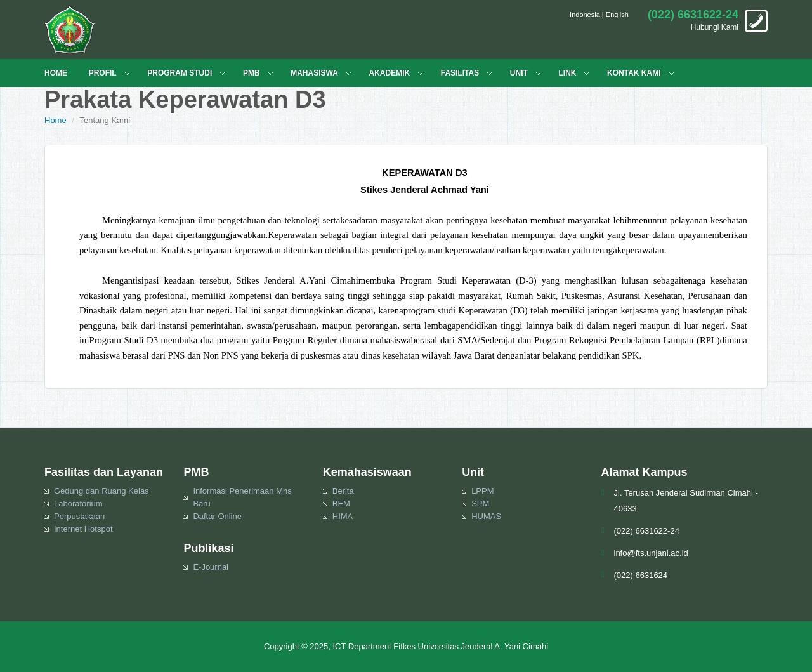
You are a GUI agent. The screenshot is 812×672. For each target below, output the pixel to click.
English (617, 15)
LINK (567, 73)
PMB (252, 73)
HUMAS (486, 516)
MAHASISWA (314, 73)
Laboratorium (78, 504)
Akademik (389, 73)
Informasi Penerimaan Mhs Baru (242, 497)
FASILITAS (460, 73)
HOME (56, 73)
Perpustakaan (79, 516)
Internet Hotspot (83, 529)
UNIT (519, 73)
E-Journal (211, 567)
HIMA (343, 516)
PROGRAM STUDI (180, 73)
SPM (480, 504)
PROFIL (103, 73)
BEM (341, 504)
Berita (343, 491)
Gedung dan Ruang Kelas (101, 491)
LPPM (482, 491)
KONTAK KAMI (634, 73)
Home (56, 120)
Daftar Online (217, 516)
